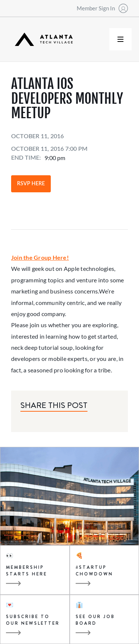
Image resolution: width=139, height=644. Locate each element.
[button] (120, 39)
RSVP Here (31, 184)
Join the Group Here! (40, 257)
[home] (42, 39)
